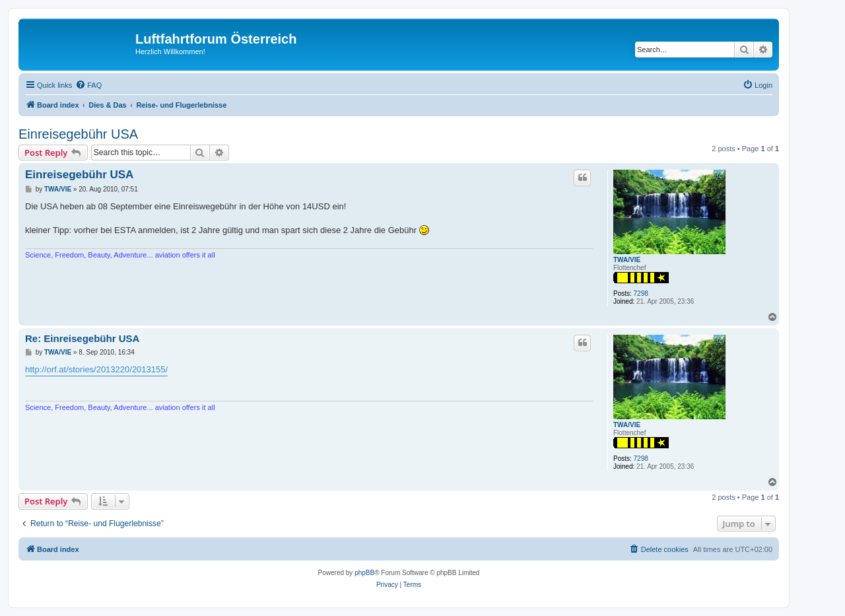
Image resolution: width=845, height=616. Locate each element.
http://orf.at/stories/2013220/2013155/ (96, 369)
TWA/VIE (627, 260)
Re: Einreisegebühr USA (82, 338)
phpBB (364, 573)
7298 (641, 293)
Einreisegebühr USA (78, 134)
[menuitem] (88, 85)
